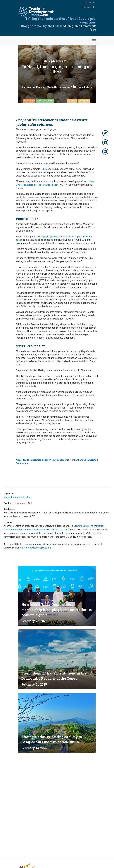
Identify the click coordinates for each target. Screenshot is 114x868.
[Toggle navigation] (94, 41)
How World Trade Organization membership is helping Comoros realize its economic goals (57, 610)
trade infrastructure (21, 497)
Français (72, 101)
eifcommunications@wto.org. (37, 548)
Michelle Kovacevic (58, 87)
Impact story (84, 87)
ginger (7, 497)
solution (45, 169)
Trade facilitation (45, 101)
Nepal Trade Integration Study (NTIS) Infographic (43, 460)
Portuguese (84, 101)
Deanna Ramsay (36, 87)
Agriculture (29, 101)
